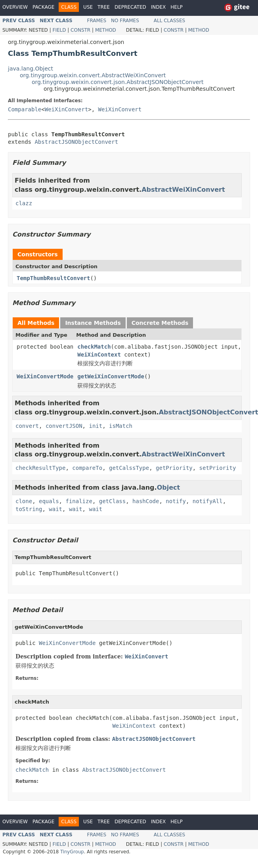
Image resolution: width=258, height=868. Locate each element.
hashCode (146, 501)
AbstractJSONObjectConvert (76, 142)
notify (176, 501)
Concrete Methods (160, 323)
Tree (104, 7)
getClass (112, 501)
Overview (15, 7)
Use (88, 7)
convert (27, 426)
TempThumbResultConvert (53, 278)
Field (59, 30)
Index (159, 7)
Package (43, 7)
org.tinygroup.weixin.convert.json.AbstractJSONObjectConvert (118, 82)
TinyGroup (72, 852)
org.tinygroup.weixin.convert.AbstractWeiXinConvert (93, 75)
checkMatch (94, 347)
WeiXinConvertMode (45, 376)
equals (49, 501)
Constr (80, 30)
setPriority (218, 468)
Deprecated (130, 7)
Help (177, 7)
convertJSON (64, 426)
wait (55, 509)
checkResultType (40, 468)
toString (29, 509)
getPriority (174, 468)
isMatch (121, 426)
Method (106, 30)
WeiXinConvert (67, 109)
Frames (97, 21)
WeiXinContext (99, 355)
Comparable (25, 109)
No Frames (125, 21)
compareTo (87, 468)
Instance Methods (93, 323)
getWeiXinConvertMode (111, 376)
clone (24, 501)
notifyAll (208, 501)
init (96, 426)
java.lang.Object (31, 69)
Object (169, 487)
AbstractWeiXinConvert (183, 190)
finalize (79, 501)
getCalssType (129, 468)
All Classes (169, 21)
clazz (24, 203)
